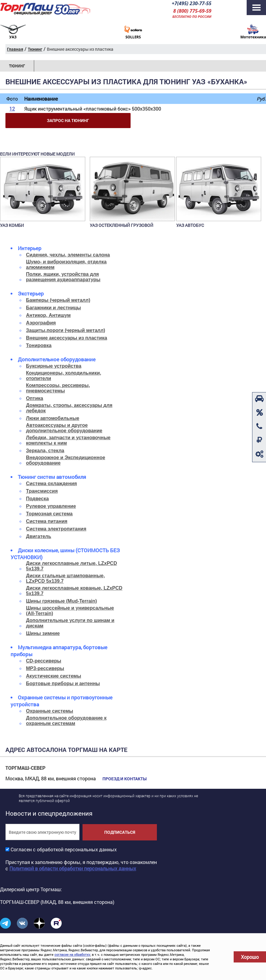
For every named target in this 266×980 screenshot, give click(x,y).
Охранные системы (50, 711)
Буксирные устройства (54, 366)
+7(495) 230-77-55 (191, 3)
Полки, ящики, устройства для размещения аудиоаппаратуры (63, 277)
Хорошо (250, 957)
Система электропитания (56, 529)
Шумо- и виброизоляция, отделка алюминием (66, 264)
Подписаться (120, 832)
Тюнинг (17, 66)
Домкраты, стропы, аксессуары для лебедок (69, 408)
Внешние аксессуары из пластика (66, 338)
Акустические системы (54, 676)
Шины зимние (43, 633)
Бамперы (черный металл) (58, 300)
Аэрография (41, 323)
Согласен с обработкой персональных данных (64, 849)
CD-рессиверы (44, 661)
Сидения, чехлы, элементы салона (68, 255)
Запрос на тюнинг (68, 120)
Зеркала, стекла (45, 451)
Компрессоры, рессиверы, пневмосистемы (58, 388)
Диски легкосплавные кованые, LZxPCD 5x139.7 (74, 591)
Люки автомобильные (53, 418)
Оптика (35, 398)
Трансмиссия (42, 491)
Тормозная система (49, 514)
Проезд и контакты (125, 779)
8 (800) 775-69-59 (192, 11)
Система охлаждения (51, 484)
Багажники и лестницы (54, 308)
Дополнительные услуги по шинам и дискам (70, 623)
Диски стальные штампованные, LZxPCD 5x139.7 (65, 578)
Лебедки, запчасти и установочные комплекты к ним (68, 440)
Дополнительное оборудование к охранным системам (66, 721)
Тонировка (39, 345)
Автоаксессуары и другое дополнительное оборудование (64, 428)
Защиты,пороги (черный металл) (66, 330)
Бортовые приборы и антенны (63, 683)
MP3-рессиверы (45, 668)
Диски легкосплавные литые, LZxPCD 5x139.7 (71, 566)
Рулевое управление (51, 506)
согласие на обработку (72, 954)
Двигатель (39, 536)
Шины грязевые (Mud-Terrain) (62, 601)
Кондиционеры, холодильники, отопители (64, 376)
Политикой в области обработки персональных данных (73, 868)
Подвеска (37, 499)
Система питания (47, 521)
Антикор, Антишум (48, 315)
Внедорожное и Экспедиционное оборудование (66, 460)
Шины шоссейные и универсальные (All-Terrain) (70, 611)
